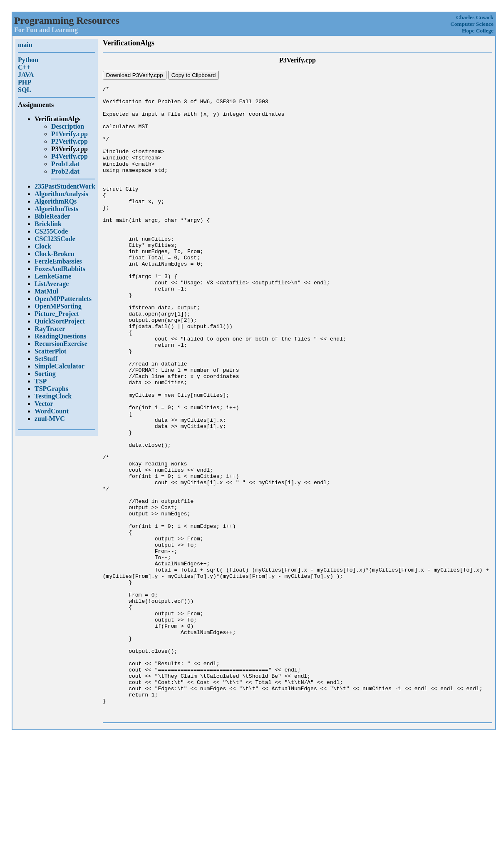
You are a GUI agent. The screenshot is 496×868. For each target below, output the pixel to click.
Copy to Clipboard (194, 75)
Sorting (45, 374)
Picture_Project (57, 314)
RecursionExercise (61, 344)
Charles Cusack (475, 17)
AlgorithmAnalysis (61, 194)
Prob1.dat (65, 164)
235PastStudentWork (65, 186)
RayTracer (50, 329)
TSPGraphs (51, 389)
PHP (25, 82)
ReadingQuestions (60, 336)
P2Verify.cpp (69, 141)
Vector (44, 404)
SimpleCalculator (60, 366)
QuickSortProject (60, 321)
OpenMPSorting (58, 306)
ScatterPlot (50, 351)
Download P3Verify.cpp (135, 75)
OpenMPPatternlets (63, 299)
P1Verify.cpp (69, 134)
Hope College (478, 31)
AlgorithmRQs (56, 201)
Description (68, 126)
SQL (25, 90)
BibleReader (52, 216)
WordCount (52, 411)
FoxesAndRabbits (60, 269)
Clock (43, 246)
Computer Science (472, 24)
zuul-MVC (50, 419)
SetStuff (46, 359)
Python (28, 60)
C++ (24, 67)
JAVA (26, 75)
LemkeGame (53, 276)
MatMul (46, 291)
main (25, 45)
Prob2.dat (65, 171)
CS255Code (51, 231)
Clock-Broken (55, 254)
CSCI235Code (55, 239)
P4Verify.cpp (69, 156)
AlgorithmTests (56, 209)
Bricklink (48, 224)
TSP (41, 381)
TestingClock (53, 396)
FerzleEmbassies (58, 261)
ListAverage (52, 284)
